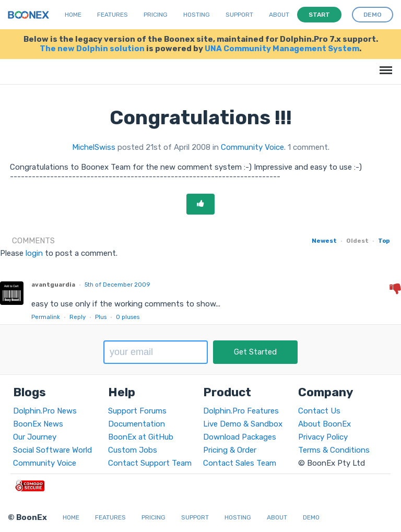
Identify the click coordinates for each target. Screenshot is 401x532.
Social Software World (52, 450)
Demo (311, 517)
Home (73, 15)
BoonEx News (38, 424)
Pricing (156, 15)
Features (113, 15)
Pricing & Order (230, 450)
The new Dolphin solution (92, 49)
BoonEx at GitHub (141, 437)
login (34, 253)
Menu (384, 65)
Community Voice (252, 147)
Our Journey (35, 437)
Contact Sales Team (240, 463)
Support (239, 15)
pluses (128, 317)
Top (384, 241)
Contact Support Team (150, 463)
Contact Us (319, 411)
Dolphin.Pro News (45, 411)
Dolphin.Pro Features (241, 411)
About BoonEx (325, 424)
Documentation (137, 424)
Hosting (197, 15)
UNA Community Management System (282, 49)
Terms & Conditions (334, 450)
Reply (78, 317)
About (279, 15)
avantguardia (53, 285)
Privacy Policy (323, 437)
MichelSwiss (94, 147)
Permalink (46, 317)
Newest (324, 241)
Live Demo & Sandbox (243, 424)
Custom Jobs (133, 450)
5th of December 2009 (117, 285)
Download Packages (240, 437)
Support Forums (137, 411)
